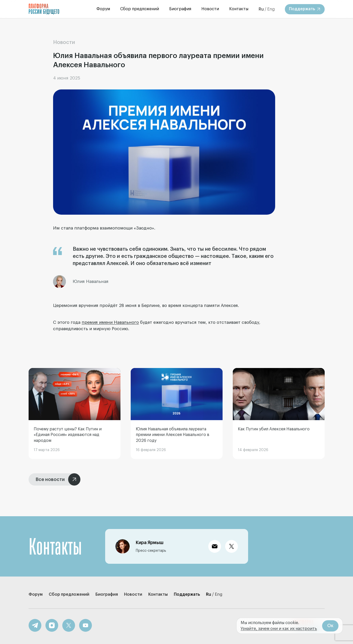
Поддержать (187, 594)
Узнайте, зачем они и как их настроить (279, 629)
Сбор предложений (140, 9)
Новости (210, 9)
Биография (180, 9)
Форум (103, 9)
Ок (330, 626)
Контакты (239, 9)
